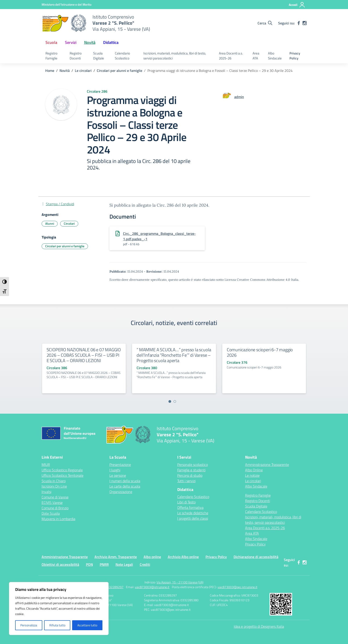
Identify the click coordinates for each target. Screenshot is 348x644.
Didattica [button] (111, 42)
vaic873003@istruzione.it (152, 587)
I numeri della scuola (125, 481)
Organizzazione (121, 492)
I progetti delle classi (193, 518)
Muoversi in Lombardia (58, 519)
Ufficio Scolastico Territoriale (63, 475)
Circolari (69, 223)
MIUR (46, 465)
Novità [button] (90, 42)
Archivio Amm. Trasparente (116, 557)
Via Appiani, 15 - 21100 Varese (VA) (180, 582)
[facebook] (299, 23)
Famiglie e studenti (191, 470)
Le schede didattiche (193, 513)
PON (89, 564)
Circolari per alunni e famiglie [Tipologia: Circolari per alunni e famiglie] (65, 246)
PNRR (104, 564)
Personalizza (29, 625)
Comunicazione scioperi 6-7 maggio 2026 (260, 352)
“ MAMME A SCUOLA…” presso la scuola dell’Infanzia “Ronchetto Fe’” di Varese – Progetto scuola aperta (174, 355)
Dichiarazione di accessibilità (256, 557)
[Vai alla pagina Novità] (65, 71)
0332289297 (114, 587)
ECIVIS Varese (52, 502)
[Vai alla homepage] (64, 23)
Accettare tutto (87, 625)
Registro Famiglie (51, 56)
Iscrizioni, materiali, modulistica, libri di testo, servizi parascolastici (175, 56)
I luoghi (115, 470)
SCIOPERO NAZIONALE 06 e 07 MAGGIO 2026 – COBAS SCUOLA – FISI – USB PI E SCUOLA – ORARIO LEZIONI (84, 355)
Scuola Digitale (99, 56)
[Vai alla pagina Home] (50, 71)
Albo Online (254, 470)
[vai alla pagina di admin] (239, 97)
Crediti (145, 564)
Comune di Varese (55, 497)
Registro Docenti (76, 56)
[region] (59, 609)
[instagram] (305, 23)
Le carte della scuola (125, 486)
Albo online (152, 557)
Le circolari (253, 481)
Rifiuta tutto (57, 625)
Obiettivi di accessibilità (60, 564)
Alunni (50, 223)
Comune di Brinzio (55, 508)
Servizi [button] (71, 42)
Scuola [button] (51, 42)
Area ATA (256, 56)
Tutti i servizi (186, 481)
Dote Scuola (51, 513)
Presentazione (120, 465)
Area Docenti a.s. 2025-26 (231, 56)
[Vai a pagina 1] (170, 401)
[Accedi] (297, 5)
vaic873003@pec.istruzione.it (237, 587)
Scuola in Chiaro (54, 481)
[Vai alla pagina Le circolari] (83, 71)
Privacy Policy (295, 56)
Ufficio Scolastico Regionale (62, 470)
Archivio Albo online (183, 557)
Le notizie (252, 475)
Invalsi (46, 492)
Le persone (118, 475)
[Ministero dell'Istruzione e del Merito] (66, 4)
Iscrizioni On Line (54, 486)
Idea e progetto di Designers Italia (259, 626)
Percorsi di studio (190, 475)
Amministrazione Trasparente (267, 465)
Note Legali (124, 564)
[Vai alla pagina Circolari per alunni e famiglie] (120, 71)
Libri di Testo (186, 502)
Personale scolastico (193, 465)
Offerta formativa (190, 507)
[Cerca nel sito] (265, 23)
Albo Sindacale (275, 56)
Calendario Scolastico (122, 56)
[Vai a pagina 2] (175, 401)
